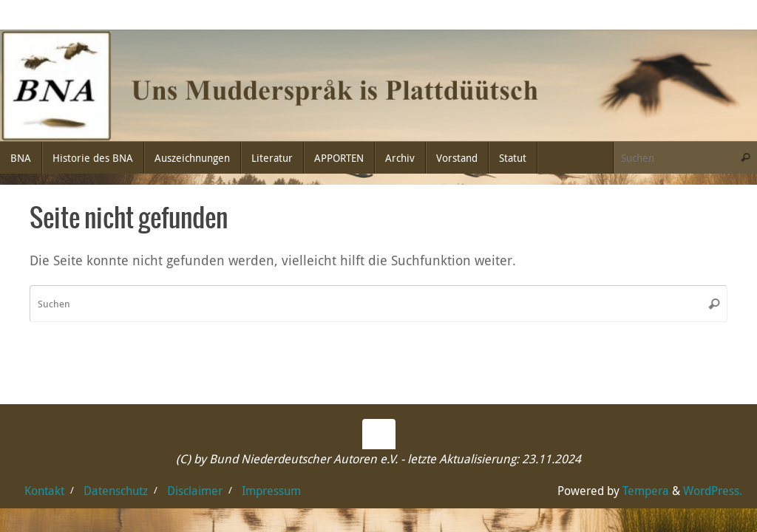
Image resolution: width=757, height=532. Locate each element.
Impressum (271, 491)
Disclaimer (195, 491)
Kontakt (44, 491)
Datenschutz (116, 491)
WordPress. (713, 491)
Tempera (646, 491)
